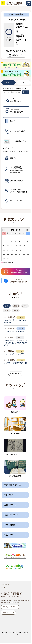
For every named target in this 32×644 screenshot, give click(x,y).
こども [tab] (24, 83)
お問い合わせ (7, 613)
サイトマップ (5, 584)
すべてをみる (15, 374)
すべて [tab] (9, 83)
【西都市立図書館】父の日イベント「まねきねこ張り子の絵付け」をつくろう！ (15, 343)
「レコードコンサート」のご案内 (14, 354)
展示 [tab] (7, 311)
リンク (3, 588)
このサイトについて (9, 607)
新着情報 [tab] (7, 306)
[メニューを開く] (29, 3)
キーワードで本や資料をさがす (15, 88)
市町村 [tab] (16, 311)
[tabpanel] (16, 147)
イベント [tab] (25, 306)
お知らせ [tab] (16, 306)
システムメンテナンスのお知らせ (15, 332)
